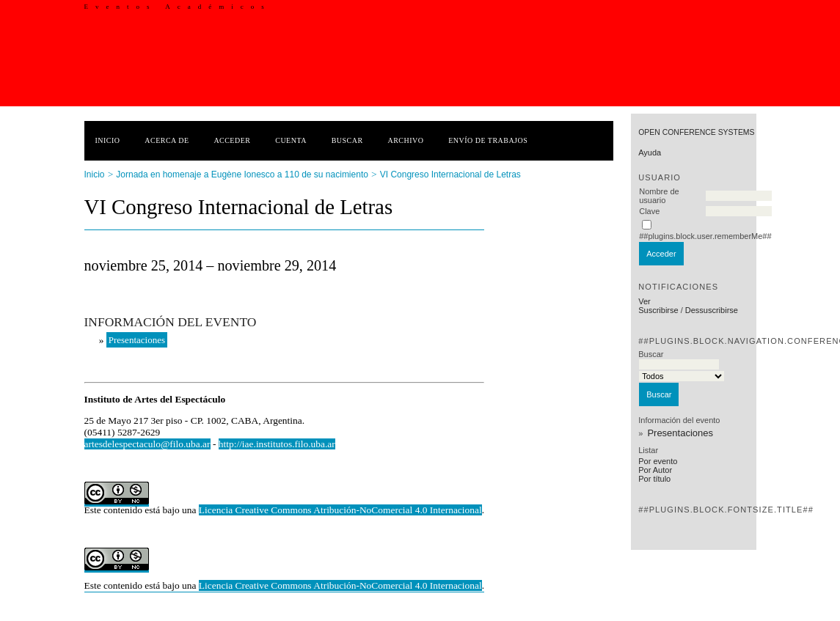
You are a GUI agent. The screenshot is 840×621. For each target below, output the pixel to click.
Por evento (658, 461)
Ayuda (650, 153)
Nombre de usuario (659, 196)
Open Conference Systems (696, 132)
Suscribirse (658, 310)
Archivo (405, 140)
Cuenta (291, 140)
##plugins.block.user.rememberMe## (705, 236)
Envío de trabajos (488, 140)
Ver (644, 301)
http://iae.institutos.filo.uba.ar (277, 444)
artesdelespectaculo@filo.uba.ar (147, 444)
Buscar (347, 140)
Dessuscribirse (712, 310)
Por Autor (655, 470)
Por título (654, 479)
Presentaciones (680, 433)
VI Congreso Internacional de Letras (450, 174)
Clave (649, 211)
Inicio (108, 140)
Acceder (232, 140)
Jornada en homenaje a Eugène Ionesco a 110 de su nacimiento (242, 174)
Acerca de (167, 140)
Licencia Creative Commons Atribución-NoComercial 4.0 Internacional (340, 510)
